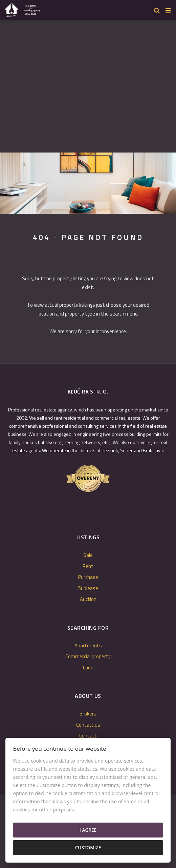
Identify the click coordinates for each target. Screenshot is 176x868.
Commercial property (88, 656)
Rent (88, 566)
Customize (88, 847)
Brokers (88, 714)
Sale (88, 555)
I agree (88, 830)
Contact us (88, 725)
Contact (88, 736)
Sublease (88, 588)
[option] (88, 183)
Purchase (88, 577)
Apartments (88, 645)
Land (88, 668)
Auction (88, 599)
